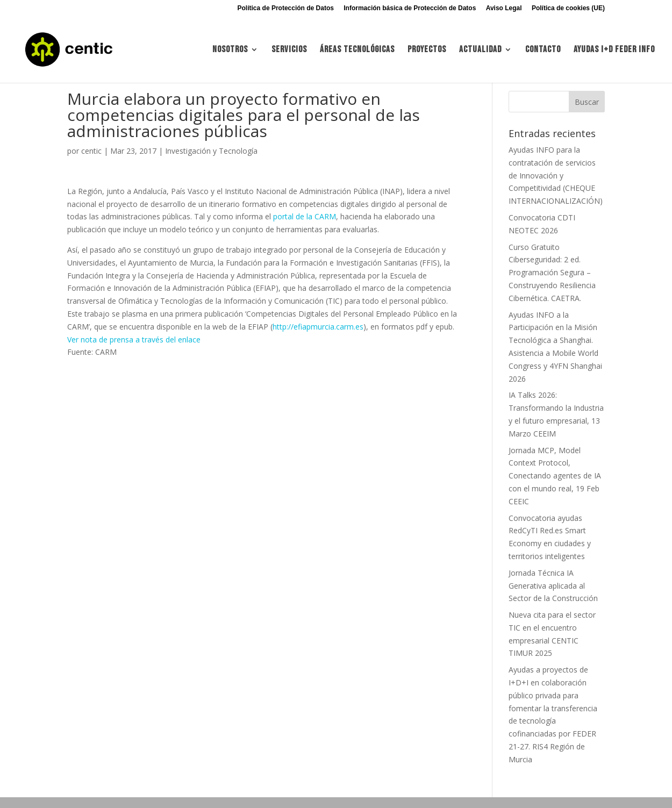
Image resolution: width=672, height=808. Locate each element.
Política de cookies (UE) (568, 8)
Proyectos (427, 50)
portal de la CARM (305, 216)
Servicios (289, 50)
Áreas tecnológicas (357, 50)
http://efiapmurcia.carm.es (318, 327)
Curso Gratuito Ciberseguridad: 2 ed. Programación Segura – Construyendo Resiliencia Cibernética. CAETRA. (552, 273)
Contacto (543, 50)
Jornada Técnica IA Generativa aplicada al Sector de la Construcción (553, 586)
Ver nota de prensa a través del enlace (134, 339)
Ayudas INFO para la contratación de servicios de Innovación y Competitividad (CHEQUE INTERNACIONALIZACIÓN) (556, 175)
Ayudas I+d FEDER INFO (614, 50)
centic (91, 151)
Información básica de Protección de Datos (410, 8)
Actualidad (480, 50)
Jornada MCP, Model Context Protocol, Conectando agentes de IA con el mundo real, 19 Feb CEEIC (555, 476)
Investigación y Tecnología (211, 151)
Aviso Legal (504, 8)
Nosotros (230, 50)
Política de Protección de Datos (286, 8)
